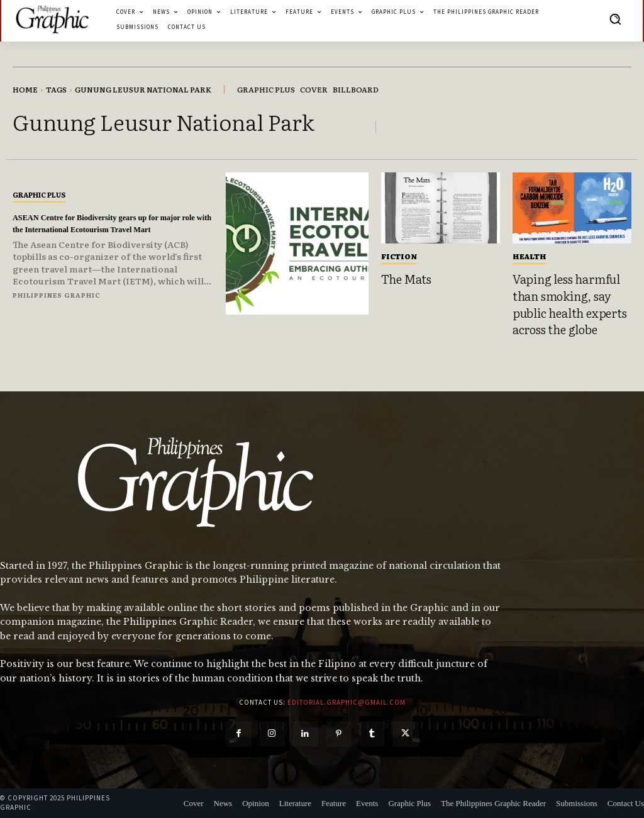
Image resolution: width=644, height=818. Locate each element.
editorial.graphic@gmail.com (347, 702)
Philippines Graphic (57, 300)
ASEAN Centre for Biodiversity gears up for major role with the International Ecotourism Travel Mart (110, 223)
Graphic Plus (39, 189)
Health (530, 256)
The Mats (406, 279)
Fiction (399, 256)
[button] (615, 19)
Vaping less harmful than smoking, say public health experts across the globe (570, 304)
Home (25, 89)
